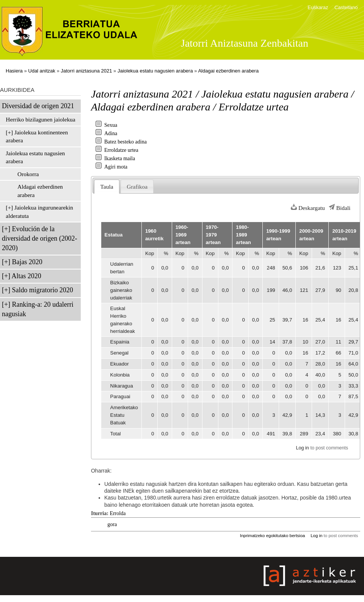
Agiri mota (116, 167)
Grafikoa (137, 187)
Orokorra (28, 174)
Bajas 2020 (27, 262)
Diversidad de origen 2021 (38, 106)
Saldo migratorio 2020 (43, 290)
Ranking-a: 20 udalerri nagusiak (38, 309)
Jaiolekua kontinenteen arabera (37, 136)
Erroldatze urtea (121, 150)
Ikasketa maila (120, 158)
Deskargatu (312, 208)
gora (112, 524)
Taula (107, 187)
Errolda (118, 513)
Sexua (111, 125)
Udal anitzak (42, 71)
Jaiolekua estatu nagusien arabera (155, 71)
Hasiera (14, 71)
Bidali (344, 208)
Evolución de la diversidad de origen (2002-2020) (39, 238)
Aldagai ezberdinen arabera (228, 71)
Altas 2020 (27, 276)
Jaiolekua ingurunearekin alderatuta (39, 212)
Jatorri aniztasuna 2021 (86, 71)
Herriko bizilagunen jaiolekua (40, 119)
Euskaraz (318, 7)
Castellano (346, 7)
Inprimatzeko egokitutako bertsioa (273, 536)
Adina (111, 133)
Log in (302, 448)
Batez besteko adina (126, 142)
